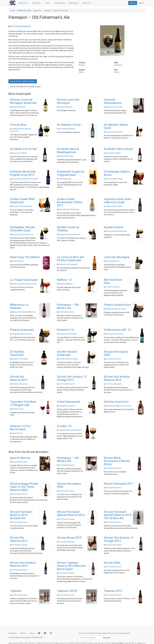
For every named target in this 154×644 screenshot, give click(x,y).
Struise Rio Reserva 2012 (19, 378)
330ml (116, 72)
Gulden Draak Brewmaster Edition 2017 (70, 202)
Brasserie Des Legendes (68, 264)
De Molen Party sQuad (118, 149)
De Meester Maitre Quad (116, 126)
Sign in (141, 3)
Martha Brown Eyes (113, 281)
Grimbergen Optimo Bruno (117, 173)
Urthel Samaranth (69, 402)
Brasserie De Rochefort (68, 334)
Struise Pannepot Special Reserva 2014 (71, 513)
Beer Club (37, 3)
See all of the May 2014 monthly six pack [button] (25, 87)
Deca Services (18, 433)
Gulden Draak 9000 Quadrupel (22, 201)
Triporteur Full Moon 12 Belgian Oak (23, 403)
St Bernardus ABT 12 (117, 330)
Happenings (74, 3)
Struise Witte (112, 563)
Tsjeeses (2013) (67, 591)
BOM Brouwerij (18, 409)
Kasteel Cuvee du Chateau (68, 229)
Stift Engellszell (65, 179)
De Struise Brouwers (21, 26)
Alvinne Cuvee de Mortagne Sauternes (23, 101)
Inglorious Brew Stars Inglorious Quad (118, 201)
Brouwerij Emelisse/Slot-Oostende (25, 179)
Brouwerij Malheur (66, 284)
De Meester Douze (69, 125)
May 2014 (38, 11)
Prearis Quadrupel (22, 330)
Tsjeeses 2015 (113, 591)
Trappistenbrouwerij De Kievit (70, 430)
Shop (48, 3)
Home (13, 11)
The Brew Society (113, 287)
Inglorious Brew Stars (114, 206)
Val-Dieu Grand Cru (116, 402)
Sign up (133, 3)
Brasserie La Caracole (114, 107)
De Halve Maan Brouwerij (69, 359)
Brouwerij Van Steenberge (22, 206)
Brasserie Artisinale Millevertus (24, 312)
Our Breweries (60, 3)
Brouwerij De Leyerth (67, 406)
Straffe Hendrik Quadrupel (67, 353)
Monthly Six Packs (24, 11)
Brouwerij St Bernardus (115, 334)
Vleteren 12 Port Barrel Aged (21, 428)
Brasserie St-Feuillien (20, 359)
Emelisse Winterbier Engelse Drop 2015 (23, 173)
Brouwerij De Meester (67, 129)
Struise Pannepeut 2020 (116, 353)
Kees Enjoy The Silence (25, 257)
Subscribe (106, 638)
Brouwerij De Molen (19, 153)
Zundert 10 (64, 426)
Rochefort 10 (65, 330)
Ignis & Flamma (20, 458)
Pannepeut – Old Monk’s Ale (68, 306)
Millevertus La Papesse (19, 306)
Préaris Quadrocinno (117, 305)
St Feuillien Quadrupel (17, 353)
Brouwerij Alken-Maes (114, 179)
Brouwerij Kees (18, 261)
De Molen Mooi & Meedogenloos (68, 151)
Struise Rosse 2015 (69, 538)
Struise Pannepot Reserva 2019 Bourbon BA (21, 515)
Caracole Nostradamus (113, 101)
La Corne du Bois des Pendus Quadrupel (71, 259)
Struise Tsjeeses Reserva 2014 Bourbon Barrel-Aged (72, 566)
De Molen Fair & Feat (23, 149)
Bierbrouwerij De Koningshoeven (24, 284)
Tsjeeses (16, 591)
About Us (87, 3)
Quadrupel (118, 65)
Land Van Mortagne (117, 257)
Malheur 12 (64, 280)
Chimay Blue (18, 125)
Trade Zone (24, 3)
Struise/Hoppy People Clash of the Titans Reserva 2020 (24, 487)
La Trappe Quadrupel (24, 280)
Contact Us (13, 633)
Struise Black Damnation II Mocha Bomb (117, 461)
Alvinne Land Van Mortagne (68, 101)
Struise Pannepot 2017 (119, 484)
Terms (32, 633)
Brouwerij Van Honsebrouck (23, 234)
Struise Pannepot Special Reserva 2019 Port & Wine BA (118, 515)
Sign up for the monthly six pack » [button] (23, 81)
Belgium (82, 65)
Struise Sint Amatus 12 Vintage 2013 (72, 378)
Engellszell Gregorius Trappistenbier (71, 173)
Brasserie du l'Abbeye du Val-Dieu (119, 406)
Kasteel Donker (114, 227)
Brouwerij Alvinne (19, 107)
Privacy (23, 633)
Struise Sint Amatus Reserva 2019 (117, 378)
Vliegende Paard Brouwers (116, 309)
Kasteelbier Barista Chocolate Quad (22, 229)
